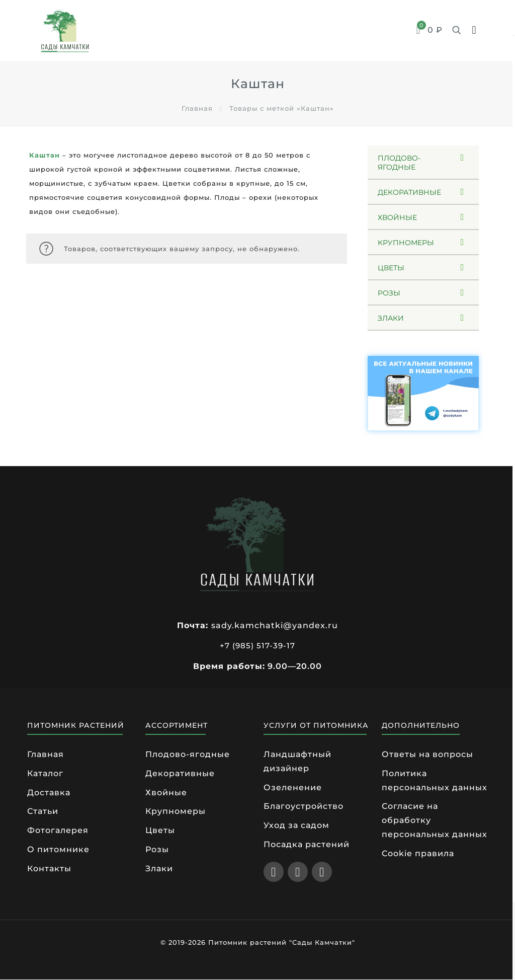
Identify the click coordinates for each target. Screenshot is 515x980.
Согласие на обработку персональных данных (435, 821)
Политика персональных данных (435, 780)
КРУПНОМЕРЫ (406, 243)
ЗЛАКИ (391, 318)
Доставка (49, 793)
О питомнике (58, 850)
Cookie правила (418, 854)
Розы (157, 850)
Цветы (160, 831)
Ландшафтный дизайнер (297, 761)
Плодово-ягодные (188, 754)
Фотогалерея (58, 831)
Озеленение (293, 787)
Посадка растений (307, 845)
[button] (423, 163)
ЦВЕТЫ (391, 268)
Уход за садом (296, 826)
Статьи (43, 812)
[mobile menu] (474, 30)
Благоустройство (304, 807)
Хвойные (166, 793)
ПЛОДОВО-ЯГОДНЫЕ (399, 163)
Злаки (159, 869)
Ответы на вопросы (427, 754)
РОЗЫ (389, 293)
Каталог (45, 773)
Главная (197, 108)
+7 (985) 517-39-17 (257, 646)
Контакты (49, 869)
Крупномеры (176, 812)
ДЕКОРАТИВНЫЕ (409, 192)
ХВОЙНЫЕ (397, 217)
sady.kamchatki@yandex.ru (275, 625)
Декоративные (180, 773)
